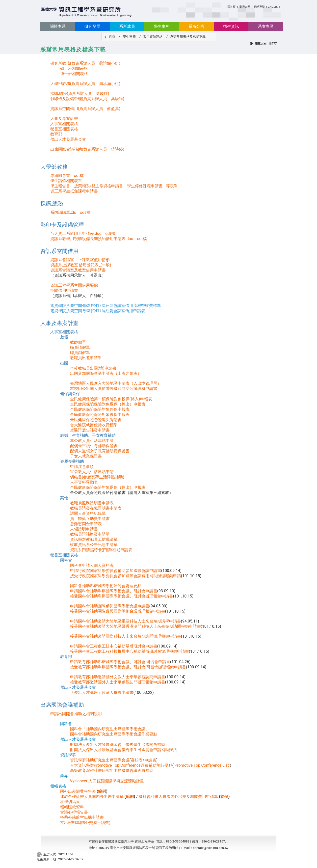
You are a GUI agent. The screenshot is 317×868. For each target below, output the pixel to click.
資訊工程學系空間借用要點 (74, 285)
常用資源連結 (153, 37)
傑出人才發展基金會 (68, 139)
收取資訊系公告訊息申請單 (94, 545)
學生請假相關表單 (66, 181)
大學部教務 (54, 167)
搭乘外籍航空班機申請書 (82, 817)
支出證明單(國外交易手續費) (85, 823)
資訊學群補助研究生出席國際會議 (100, 760)
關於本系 (58, 26)
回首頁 (231, 7)
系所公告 (196, 26)
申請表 (150, 760)
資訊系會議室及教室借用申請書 (78, 270)
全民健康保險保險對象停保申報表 (100, 409)
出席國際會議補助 (62, 705)
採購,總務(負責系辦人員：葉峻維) (80, 94)
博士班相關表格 (74, 74)
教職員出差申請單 (86, 358)
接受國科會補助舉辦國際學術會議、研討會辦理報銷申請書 (122, 596)
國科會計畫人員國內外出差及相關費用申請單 (178, 797)
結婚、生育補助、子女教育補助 (88, 435)
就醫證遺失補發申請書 (90, 430)
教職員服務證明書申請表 (92, 503)
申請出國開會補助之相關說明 (76, 714)
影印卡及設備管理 (62, 225)
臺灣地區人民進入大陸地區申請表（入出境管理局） (116, 383)
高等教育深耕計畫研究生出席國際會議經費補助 (112, 771)
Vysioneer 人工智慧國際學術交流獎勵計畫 (107, 781)
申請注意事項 (82, 467)
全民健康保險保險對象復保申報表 (100, 415)
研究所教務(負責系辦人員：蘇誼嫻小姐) (85, 63)
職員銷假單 (80, 353)
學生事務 (162, 26)
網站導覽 (259, 7)
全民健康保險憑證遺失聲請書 (96, 420)
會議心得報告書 (74, 812)
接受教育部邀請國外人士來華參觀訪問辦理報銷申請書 (118, 682)
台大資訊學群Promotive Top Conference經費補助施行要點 (121, 765)
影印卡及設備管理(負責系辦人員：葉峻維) (87, 99)
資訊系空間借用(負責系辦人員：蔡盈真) (85, 109)
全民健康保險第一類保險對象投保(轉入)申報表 (111, 399)
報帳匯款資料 (72, 807)
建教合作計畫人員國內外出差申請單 (92, 797)
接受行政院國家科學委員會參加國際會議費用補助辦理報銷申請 (126, 576)
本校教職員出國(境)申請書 (93, 368)
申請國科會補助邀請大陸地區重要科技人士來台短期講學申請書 (126, 621)
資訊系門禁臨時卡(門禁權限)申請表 (101, 550)
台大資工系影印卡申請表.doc (76, 233)
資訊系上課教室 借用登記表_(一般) (81, 265)
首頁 (112, 37)
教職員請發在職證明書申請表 (96, 508)
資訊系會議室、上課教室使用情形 (80, 260)
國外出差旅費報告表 (78, 791)
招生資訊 (231, 26)
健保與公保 (70, 394)
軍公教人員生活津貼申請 (92, 441)
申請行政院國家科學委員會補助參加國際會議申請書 (116, 571)
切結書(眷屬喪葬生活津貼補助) (97, 477)
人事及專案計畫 (64, 119)
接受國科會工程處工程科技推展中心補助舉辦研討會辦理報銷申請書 (130, 651)
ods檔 (85, 212)
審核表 (137, 760)
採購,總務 (52, 203)
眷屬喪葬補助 (72, 461)
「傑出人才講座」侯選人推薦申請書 (102, 692)
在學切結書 (70, 802)
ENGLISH (274, 7)
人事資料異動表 (84, 482)
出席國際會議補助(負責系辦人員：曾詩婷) (87, 149)
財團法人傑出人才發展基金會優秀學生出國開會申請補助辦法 (124, 750)
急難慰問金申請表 (86, 524)
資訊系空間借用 (59, 251)
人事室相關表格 (64, 124)
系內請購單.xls (63, 212)
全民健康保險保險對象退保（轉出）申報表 (108, 404)
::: (225, 6)
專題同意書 (60, 176)
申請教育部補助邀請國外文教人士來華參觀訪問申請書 (118, 677)
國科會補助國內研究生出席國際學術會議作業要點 (114, 734)
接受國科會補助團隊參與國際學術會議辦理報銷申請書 (118, 611)
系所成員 (127, 26)
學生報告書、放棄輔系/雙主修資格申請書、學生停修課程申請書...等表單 (114, 186)
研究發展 (92, 26)
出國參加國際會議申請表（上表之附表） (106, 373)
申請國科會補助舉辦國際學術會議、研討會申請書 (114, 591)
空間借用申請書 (64, 290)
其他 (64, 498)
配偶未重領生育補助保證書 (94, 446)
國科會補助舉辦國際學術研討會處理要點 (106, 586)
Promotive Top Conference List (202, 765)
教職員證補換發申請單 (90, 534)
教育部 (56, 134)
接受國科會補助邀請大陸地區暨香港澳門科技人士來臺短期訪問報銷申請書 (135, 626)
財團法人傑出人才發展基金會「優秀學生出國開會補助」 (120, 745)
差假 (64, 337)
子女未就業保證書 (86, 456)
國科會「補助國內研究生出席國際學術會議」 (110, 729)
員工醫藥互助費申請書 (90, 519)
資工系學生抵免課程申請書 (74, 191)
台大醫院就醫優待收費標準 (94, 425)
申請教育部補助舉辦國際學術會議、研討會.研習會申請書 (120, 662)
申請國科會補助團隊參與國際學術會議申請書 (110, 606)
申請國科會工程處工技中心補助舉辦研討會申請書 (114, 646)
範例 (102, 791)
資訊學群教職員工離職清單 (94, 539)
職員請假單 (80, 347)
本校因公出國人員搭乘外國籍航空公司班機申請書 (114, 389)
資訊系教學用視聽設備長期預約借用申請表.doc (92, 239)
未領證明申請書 (84, 529)
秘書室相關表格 (64, 129)
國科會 (66, 560)
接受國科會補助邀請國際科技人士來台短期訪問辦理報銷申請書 (126, 636)
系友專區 (266, 26)
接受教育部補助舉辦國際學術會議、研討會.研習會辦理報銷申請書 (128, 667)
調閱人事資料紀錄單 (88, 513)
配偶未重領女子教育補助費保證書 (100, 451)
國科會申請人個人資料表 (92, 565)
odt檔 (79, 176)
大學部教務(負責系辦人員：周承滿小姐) (85, 84)
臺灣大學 (245, 7)
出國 (64, 363)
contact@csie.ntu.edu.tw (211, 848)
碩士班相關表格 (74, 68)
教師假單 (78, 342)
